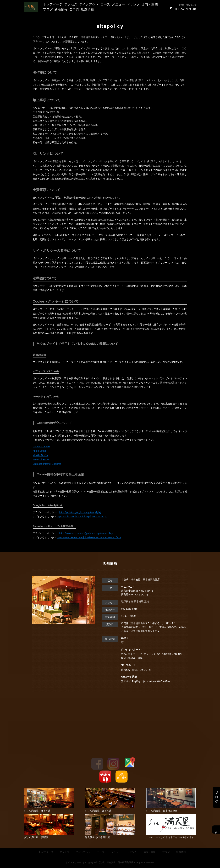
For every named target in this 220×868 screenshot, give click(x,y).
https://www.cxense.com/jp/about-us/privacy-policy (86, 533)
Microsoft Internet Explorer (47, 464)
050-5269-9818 (129, 609)
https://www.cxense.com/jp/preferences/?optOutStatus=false (89, 537)
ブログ (48, 9)
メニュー (118, 4)
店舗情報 (87, 9)
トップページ (53, 4)
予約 (216, 830)
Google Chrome (41, 447)
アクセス (71, 4)
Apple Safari (39, 451)
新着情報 (61, 9)
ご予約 (74, 9)
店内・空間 (150, 4)
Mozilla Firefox (40, 455)
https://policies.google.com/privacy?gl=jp (81, 512)
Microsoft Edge (41, 460)
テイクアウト (89, 4)
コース (105, 4)
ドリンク (133, 4)
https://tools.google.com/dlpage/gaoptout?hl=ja (82, 517)
